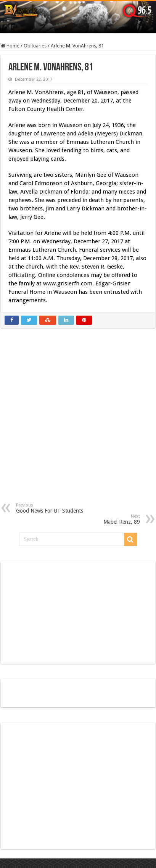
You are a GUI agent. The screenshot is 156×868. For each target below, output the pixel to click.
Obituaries (35, 46)
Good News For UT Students (55, 508)
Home (10, 46)
